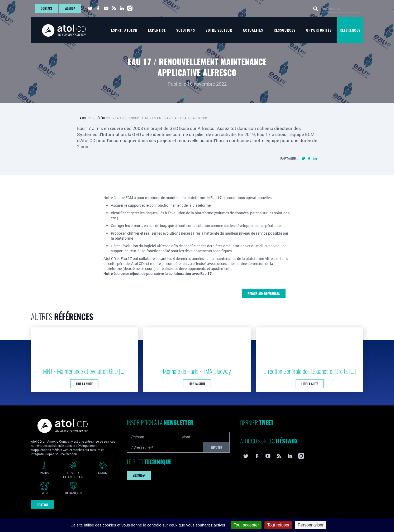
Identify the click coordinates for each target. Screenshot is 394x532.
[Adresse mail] (165, 447)
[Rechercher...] (288, 9)
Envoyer (217, 447)
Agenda (70, 8)
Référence (103, 118)
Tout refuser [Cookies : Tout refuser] (278, 525)
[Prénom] (153, 437)
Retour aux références (264, 294)
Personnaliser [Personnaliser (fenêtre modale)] (311, 525)
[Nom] (204, 437)
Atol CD (86, 118)
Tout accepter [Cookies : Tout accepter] (246, 525)
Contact (46, 8)
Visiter (139, 476)
